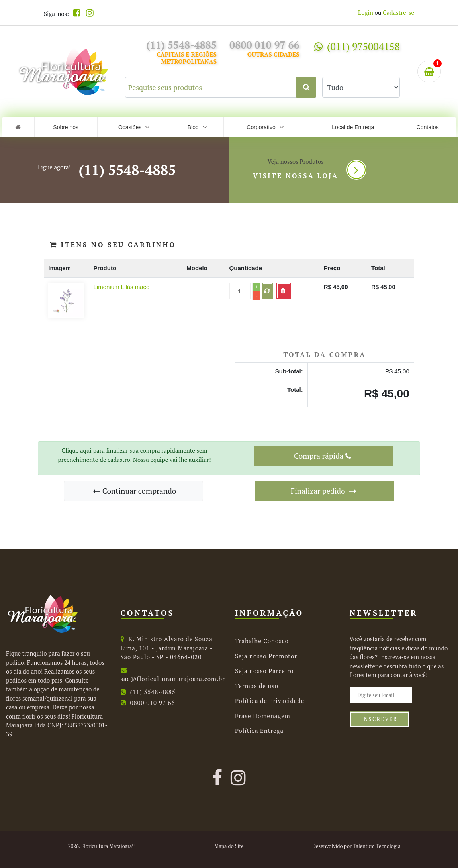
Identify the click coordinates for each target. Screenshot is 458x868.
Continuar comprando (134, 491)
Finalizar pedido (324, 491)
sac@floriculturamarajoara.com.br (173, 675)
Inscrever (380, 719)
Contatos (428, 127)
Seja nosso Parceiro (264, 671)
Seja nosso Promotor (266, 656)
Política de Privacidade (270, 701)
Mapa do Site (229, 846)
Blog (197, 127)
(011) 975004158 (357, 46)
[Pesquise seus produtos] (221, 87)
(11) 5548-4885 (127, 170)
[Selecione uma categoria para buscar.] (361, 87)
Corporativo (265, 127)
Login (366, 12)
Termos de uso (257, 686)
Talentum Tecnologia (377, 846)
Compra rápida (323, 456)
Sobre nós (66, 127)
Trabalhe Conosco (262, 641)
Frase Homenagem (263, 716)
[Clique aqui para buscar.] (306, 87)
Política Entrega (259, 731)
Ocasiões (134, 127)
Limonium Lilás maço (122, 287)
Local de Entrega (353, 127)
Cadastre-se (398, 12)
